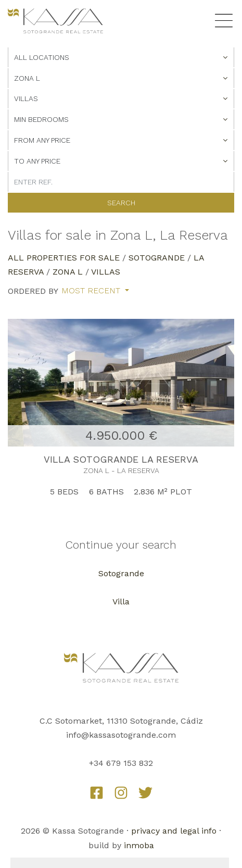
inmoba (139, 845)
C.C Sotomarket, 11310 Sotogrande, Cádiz (121, 721)
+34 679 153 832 (121, 763)
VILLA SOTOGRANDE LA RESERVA (121, 459)
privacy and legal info (174, 831)
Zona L (68, 272)
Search (121, 203)
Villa (121, 602)
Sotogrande (157, 258)
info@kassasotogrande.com (121, 735)
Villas (106, 272)
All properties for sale (64, 258)
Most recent (92, 291)
